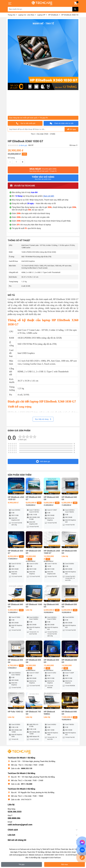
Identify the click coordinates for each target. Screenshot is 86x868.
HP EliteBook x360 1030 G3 (16, 498)
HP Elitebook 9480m (49, 713)
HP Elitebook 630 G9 (33, 552)
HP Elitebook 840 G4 (15, 606)
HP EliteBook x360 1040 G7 (52, 552)
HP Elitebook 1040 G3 (34, 606)
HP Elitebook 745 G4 (33, 713)
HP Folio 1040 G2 (15, 712)
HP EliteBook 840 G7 (33, 498)
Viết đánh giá (43, 461)
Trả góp (22, 864)
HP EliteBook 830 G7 (15, 552)
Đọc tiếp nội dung (43, 419)
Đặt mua (64, 864)
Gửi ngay (72, 129)
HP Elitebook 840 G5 (69, 713)
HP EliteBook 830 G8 (33, 661)
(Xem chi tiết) (49, 196)
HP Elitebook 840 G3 (69, 552)
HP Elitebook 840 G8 (51, 498)
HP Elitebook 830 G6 (15, 661)
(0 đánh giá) (23, 145)
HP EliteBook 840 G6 (69, 498)
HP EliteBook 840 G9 (69, 661)
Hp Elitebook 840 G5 (51, 606)
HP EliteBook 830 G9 (51, 661)
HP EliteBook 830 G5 (69, 606)
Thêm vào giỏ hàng (43, 178)
